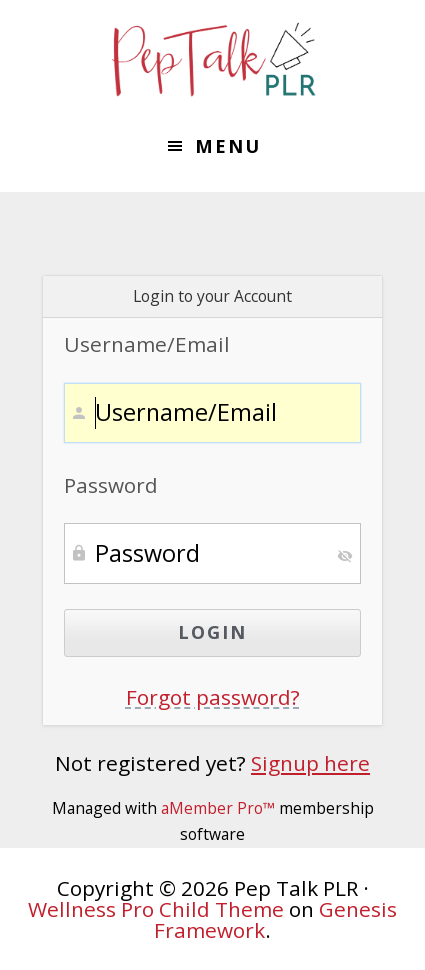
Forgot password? (213, 697)
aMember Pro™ (218, 808)
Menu (228, 146)
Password (111, 485)
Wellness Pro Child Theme (156, 909)
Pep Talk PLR (213, 60)
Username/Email (147, 344)
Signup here (310, 763)
